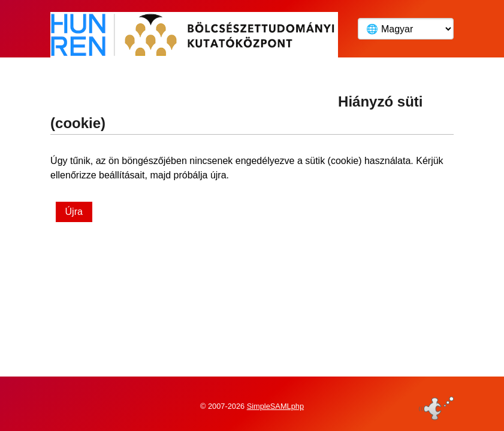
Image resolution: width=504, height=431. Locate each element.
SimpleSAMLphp (275, 403)
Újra (74, 212)
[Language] (406, 29)
